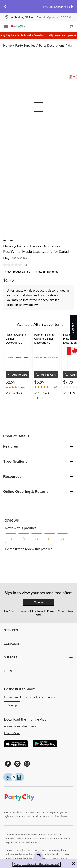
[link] (17, 265)
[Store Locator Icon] (7, 18)
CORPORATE (38, 644)
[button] (17, 375)
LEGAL (38, 671)
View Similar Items (47, 271)
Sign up (12, 705)
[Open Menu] (6, 27)
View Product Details (18, 271)
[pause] (10, 7)
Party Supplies (25, 45)
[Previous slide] (5, 7)
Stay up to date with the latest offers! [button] (37, 864)
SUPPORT (38, 657)
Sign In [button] (39, 602)
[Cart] (71, 27)
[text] (17, 387)
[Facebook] (8, 764)
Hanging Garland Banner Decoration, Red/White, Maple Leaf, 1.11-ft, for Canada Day (37, 252)
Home (7, 45)
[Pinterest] (17, 764)
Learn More (12, 733)
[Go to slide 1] (39, 107)
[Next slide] (72, 7)
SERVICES (38, 630)
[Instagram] (27, 764)
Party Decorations (51, 45)
